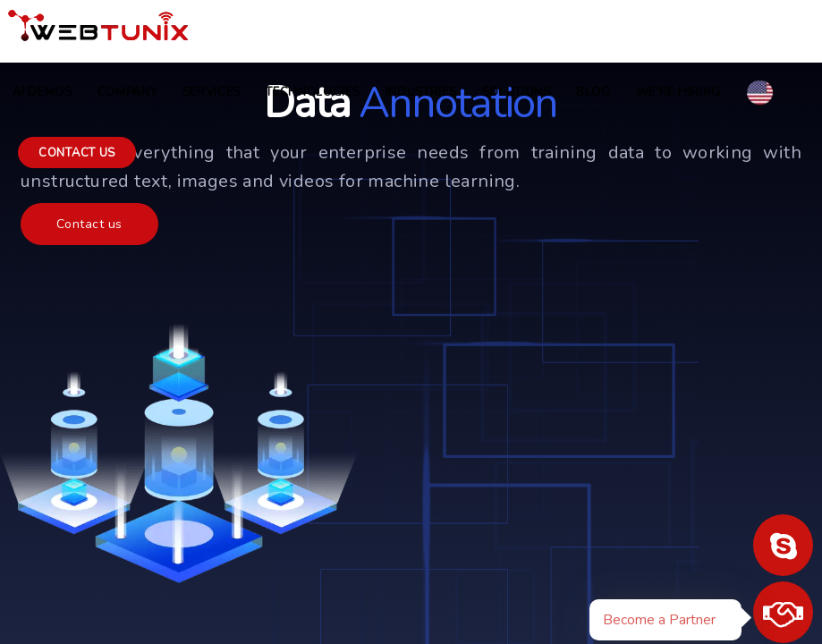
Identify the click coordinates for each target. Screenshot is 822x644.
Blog (593, 92)
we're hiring (678, 92)
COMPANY (127, 92)
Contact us (77, 153)
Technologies (313, 92)
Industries (421, 92)
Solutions (517, 92)
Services (212, 92)
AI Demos (42, 92)
